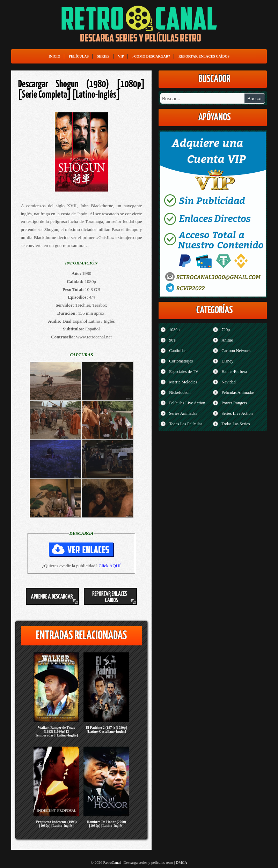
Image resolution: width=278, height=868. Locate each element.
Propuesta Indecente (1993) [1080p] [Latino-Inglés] (56, 824)
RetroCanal (112, 862)
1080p (174, 330)
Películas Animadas (238, 392)
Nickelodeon (180, 392)
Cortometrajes (181, 361)
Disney (227, 361)
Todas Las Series (236, 424)
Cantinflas (178, 351)
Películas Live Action (187, 403)
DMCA (181, 862)
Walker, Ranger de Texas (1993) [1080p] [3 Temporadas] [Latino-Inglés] (56, 731)
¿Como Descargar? (151, 56)
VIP (121, 56)
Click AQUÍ (109, 566)
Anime (227, 340)
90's (172, 340)
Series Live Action (237, 413)
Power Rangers (234, 403)
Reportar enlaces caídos (204, 56)
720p (226, 330)
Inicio (54, 56)
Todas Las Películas (186, 424)
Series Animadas (183, 413)
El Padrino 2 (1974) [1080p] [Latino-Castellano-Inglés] (107, 729)
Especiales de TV (184, 372)
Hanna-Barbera (234, 372)
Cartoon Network (236, 351)
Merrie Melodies (183, 382)
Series (103, 56)
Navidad (229, 382)
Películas (79, 56)
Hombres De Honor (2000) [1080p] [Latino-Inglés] (106, 824)
